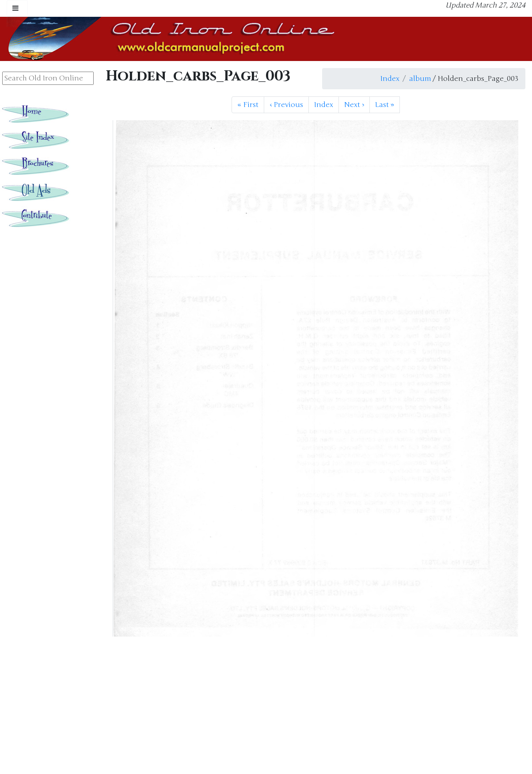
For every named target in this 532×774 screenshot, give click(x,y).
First (248, 105)
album (420, 79)
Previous (286, 105)
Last (385, 105)
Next (354, 105)
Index (390, 79)
